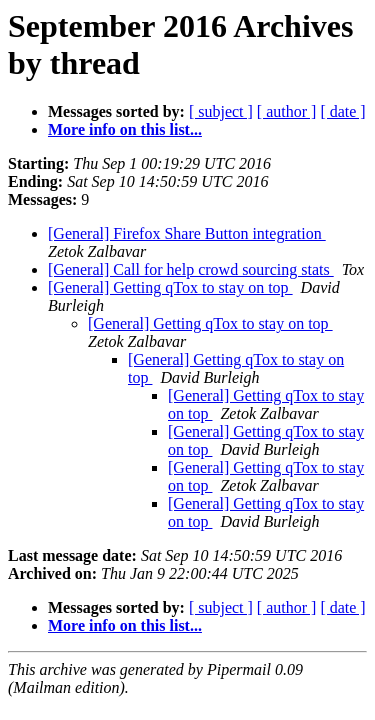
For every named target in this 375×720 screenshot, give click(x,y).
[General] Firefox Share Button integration (187, 233)
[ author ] (287, 111)
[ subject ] (221, 111)
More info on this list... (125, 129)
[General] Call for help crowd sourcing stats (191, 269)
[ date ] (342, 111)
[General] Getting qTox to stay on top (170, 287)
